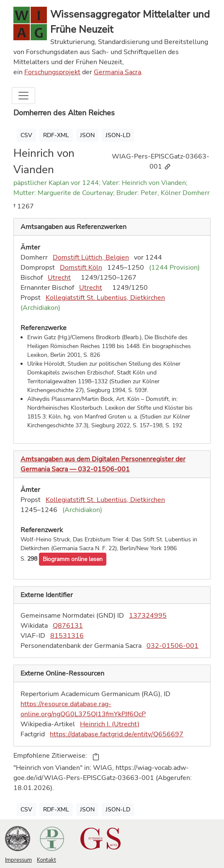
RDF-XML (56, 135)
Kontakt (46, 860)
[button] (73, 559)
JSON (87, 135)
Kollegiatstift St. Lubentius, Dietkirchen (105, 298)
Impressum (18, 860)
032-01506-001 (173, 646)
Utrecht (59, 278)
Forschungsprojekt (52, 72)
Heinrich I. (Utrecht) (110, 724)
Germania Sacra (117, 72)
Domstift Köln (81, 268)
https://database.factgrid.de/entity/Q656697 (117, 734)
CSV (26, 135)
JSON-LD (118, 135)
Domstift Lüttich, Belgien (91, 257)
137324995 (148, 616)
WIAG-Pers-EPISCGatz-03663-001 (161, 161)
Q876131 (68, 626)
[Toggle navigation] (23, 96)
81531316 (67, 636)
